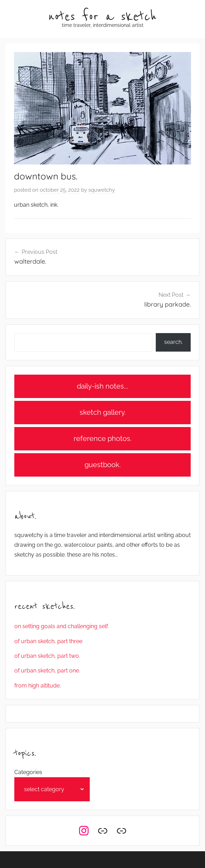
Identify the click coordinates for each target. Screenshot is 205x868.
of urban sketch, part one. (47, 671)
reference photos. (103, 439)
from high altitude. (38, 686)
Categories (28, 772)
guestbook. (103, 465)
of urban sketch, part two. (47, 656)
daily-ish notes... (102, 386)
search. (173, 342)
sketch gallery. (103, 412)
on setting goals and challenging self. (61, 626)
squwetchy (102, 190)
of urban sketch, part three (48, 641)
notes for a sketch (102, 17)
